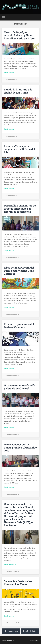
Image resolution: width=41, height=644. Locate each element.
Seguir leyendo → (10, 73)
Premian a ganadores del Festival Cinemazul (19, 326)
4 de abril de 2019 (12, 136)
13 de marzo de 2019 (13, 623)
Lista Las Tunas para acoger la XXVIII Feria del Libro (19, 149)
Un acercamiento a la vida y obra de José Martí (20, 387)
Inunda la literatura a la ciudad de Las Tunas (18, 91)
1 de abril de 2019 (12, 196)
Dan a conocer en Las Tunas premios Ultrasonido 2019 (20, 448)
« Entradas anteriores (11, 631)
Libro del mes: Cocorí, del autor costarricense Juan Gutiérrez (19, 271)
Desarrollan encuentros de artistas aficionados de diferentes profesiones (20, 209)
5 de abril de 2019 (12, 80)
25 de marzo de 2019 (13, 314)
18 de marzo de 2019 (13, 494)
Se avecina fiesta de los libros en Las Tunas (18, 583)
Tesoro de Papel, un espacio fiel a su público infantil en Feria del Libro (19, 35)
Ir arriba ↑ (35, 640)
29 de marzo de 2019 (13, 258)
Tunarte (11, 640)
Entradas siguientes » (30, 631)
